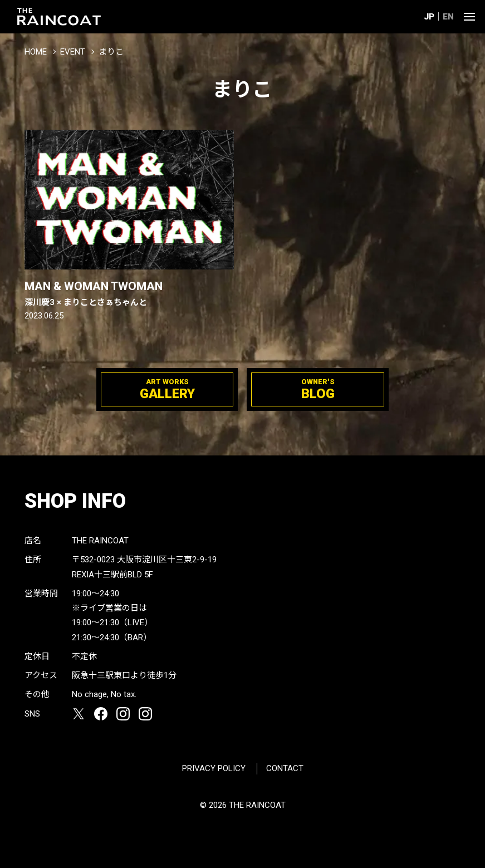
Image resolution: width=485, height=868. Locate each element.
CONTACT (285, 768)
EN (448, 17)
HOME (36, 52)
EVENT (73, 52)
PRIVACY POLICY (214, 768)
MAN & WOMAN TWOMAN (129, 294)
